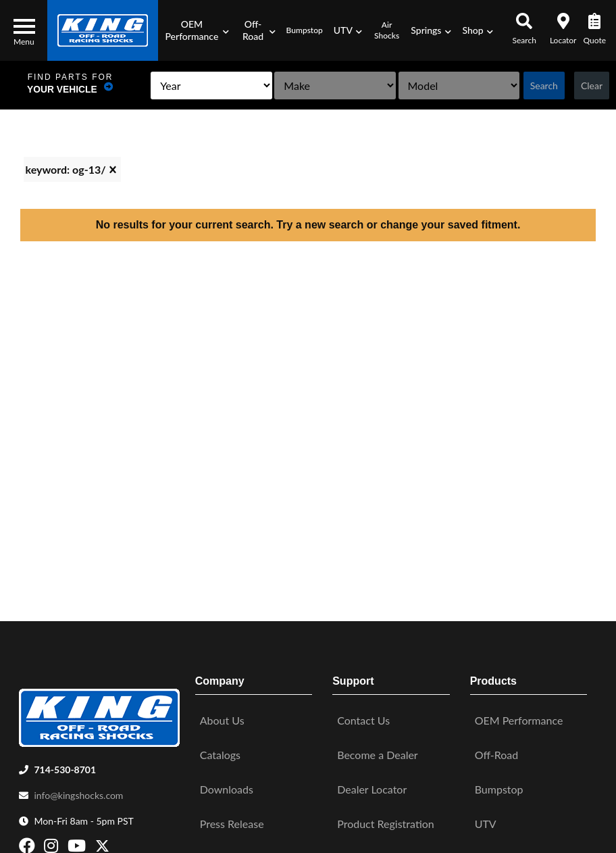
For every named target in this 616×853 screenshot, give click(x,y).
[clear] (113, 170)
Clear (590, 86)
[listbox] (195, 86)
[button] (196, 30)
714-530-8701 (65, 766)
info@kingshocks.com (78, 792)
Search (542, 86)
